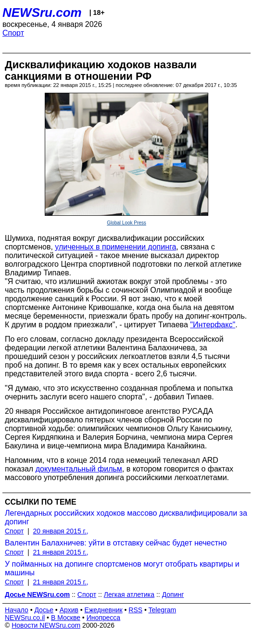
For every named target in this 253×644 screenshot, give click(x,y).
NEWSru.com (42, 12)
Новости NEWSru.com (46, 625)
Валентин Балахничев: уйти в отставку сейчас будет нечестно (116, 543)
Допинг (173, 594)
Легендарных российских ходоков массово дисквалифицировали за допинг (126, 517)
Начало (17, 610)
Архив (69, 610)
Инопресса (104, 618)
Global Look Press (126, 223)
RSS (135, 610)
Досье (44, 610)
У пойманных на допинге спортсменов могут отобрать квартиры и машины (122, 568)
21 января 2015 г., (61, 552)
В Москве (66, 618)
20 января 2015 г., (61, 531)
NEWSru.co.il (25, 618)
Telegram (163, 610)
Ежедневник (104, 610)
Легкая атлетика (129, 594)
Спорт (13, 33)
